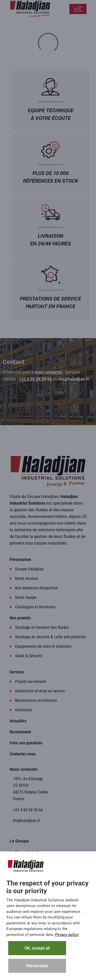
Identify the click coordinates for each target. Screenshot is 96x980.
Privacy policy (67, 935)
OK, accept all (37, 948)
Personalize (37, 966)
